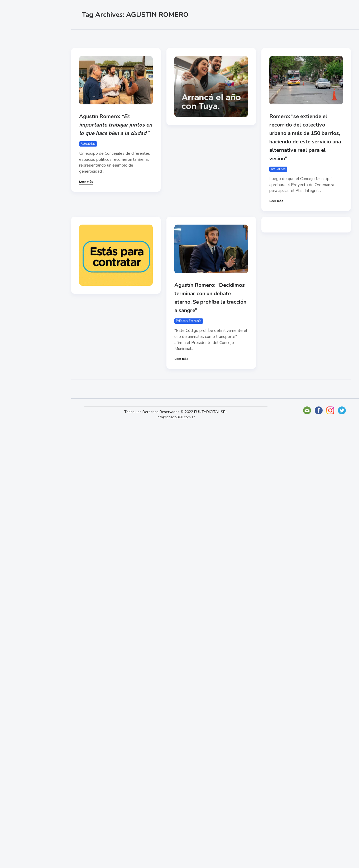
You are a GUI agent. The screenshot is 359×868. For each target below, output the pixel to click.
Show (17, 82)
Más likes (114, 37)
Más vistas (141, 37)
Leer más (86, 182)
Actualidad (23, 70)
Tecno (17, 119)
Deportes (21, 131)
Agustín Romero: (116, 125)
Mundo (18, 107)
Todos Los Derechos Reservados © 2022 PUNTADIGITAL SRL (176, 412)
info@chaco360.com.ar (176, 417)
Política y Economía (32, 94)
